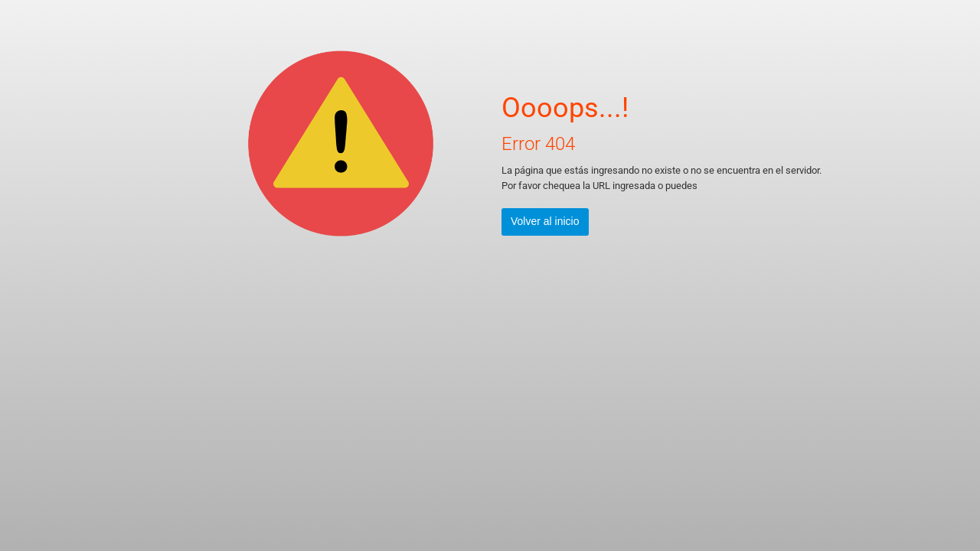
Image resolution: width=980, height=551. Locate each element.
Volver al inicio (545, 221)
